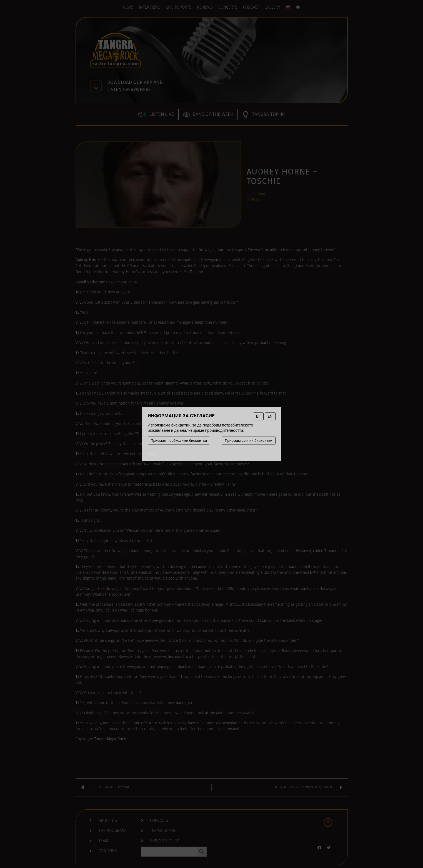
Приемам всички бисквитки (248, 441)
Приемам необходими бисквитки (179, 441)
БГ (258, 416)
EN (270, 416)
